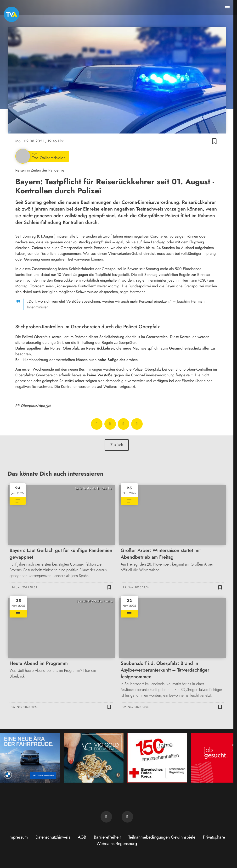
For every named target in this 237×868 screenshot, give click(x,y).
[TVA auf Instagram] (127, 817)
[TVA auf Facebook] (106, 817)
